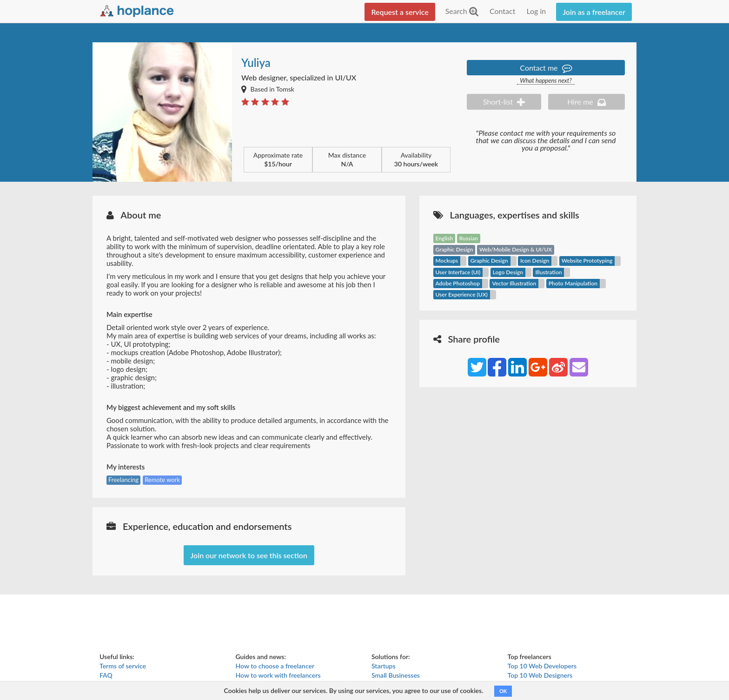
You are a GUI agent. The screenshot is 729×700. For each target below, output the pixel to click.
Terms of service (123, 666)
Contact (502, 11)
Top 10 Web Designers (540, 675)
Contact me (546, 68)
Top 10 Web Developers (542, 666)
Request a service (400, 12)
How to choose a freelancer (275, 666)
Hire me (587, 102)
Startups (384, 666)
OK (503, 691)
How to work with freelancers (278, 675)
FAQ (106, 675)
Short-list (504, 102)
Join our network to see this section (249, 555)
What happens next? (546, 81)
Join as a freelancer (594, 12)
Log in (536, 11)
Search (462, 11)
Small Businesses (396, 675)
